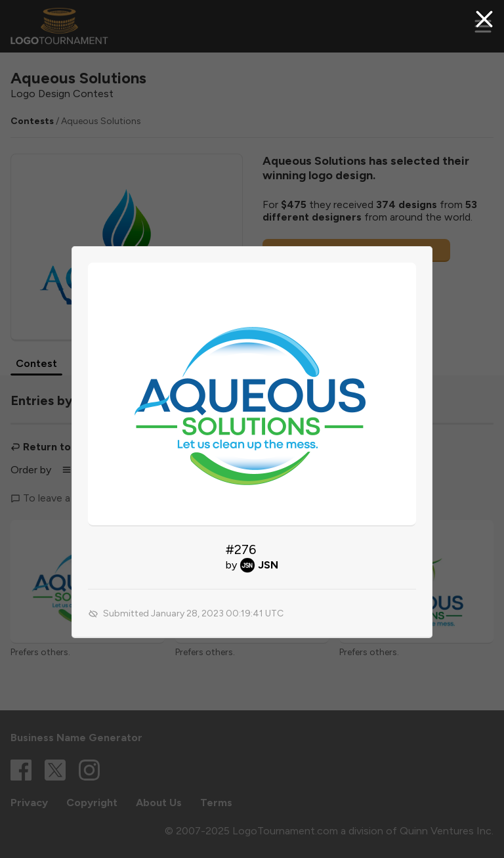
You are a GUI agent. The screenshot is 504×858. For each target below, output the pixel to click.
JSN (268, 565)
